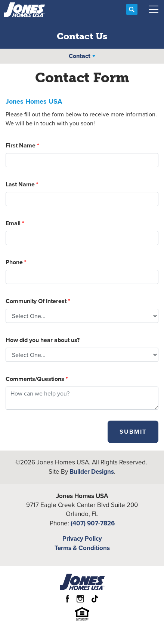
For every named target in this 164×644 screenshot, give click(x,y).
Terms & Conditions (82, 548)
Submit (133, 432)
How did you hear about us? (43, 340)
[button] (132, 10)
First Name (22, 145)
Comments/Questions (37, 379)
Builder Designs (92, 471)
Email (15, 223)
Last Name (22, 184)
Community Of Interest (38, 301)
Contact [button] (80, 56)
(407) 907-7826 (93, 523)
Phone (16, 262)
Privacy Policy (82, 538)
